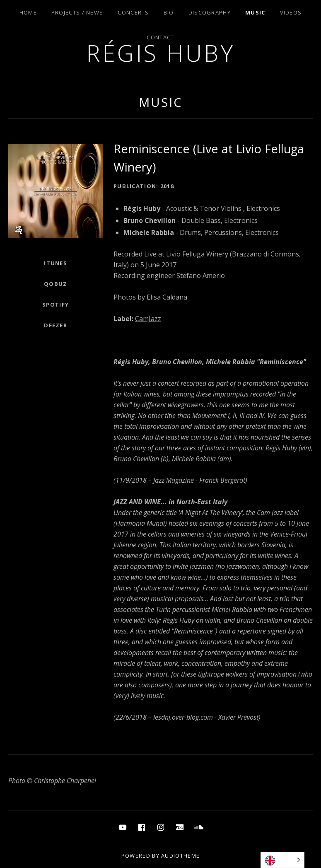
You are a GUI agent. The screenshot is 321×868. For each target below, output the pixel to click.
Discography (210, 12)
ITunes (56, 263)
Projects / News (77, 12)
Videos (291, 12)
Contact (160, 37)
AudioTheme (180, 856)
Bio (169, 12)
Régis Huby (160, 53)
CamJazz (148, 319)
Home (28, 12)
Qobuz (56, 284)
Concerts (133, 12)
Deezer (56, 325)
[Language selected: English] (282, 860)
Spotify (56, 305)
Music (255, 12)
